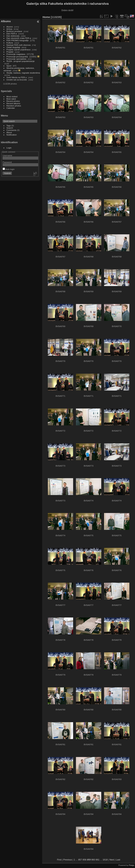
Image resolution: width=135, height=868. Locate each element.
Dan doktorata (13, 36)
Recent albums (13, 103)
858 (84, 860)
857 (80, 860)
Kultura (10, 43)
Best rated (11, 99)
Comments (12, 130)
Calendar (11, 108)
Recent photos (13, 101)
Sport (9, 66)
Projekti (10, 52)
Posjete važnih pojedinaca (19, 50)
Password (7, 162)
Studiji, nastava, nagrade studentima (23, 73)
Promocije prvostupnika (17, 57)
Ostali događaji (13, 47)
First (59, 860)
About (9, 132)
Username (7, 155)
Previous (68, 860)
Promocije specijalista (16, 59)
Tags (9, 126)
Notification (12, 135)
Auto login (9, 169)
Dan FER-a (12, 34)
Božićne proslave (14, 31)
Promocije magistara (16, 54)
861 (98, 860)
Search (10, 128)
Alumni (10, 27)
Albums (6, 21)
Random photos (14, 106)
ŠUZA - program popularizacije (21, 61)
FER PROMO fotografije (18, 40)
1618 (105, 860)
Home (46, 17)
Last (118, 860)
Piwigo (132, 865)
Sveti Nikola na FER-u (17, 77)
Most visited (12, 96)
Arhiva (9, 29)
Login (9, 148)
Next (112, 860)
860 (93, 860)
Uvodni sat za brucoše (17, 80)
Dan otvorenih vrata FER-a (19, 38)
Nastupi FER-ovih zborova (19, 45)
